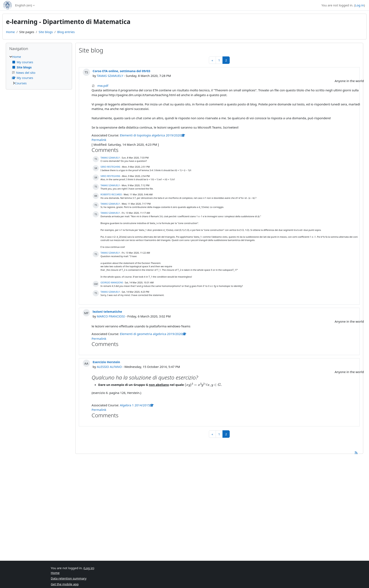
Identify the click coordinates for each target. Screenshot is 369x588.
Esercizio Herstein (106, 362)
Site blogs (46, 32)
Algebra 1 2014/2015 (137, 405)
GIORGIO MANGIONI (112, 282)
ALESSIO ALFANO (109, 367)
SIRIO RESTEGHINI (110, 167)
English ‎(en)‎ (24, 5)
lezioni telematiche (107, 311)
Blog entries (66, 32)
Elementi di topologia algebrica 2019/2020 (153, 135)
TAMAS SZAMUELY (110, 76)
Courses (21, 83)
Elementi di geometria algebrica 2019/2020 (153, 334)
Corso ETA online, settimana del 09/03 (121, 71)
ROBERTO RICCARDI (111, 194)
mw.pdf (103, 86)
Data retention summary (69, 578)
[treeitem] (39, 70)
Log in (359, 5)
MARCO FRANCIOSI (111, 316)
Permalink (99, 140)
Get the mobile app (65, 584)
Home (10, 32)
